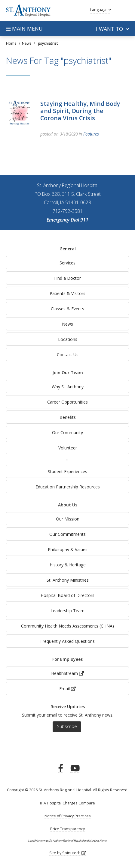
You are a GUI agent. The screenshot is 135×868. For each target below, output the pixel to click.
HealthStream (67, 673)
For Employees (67, 659)
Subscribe (67, 726)
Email (67, 689)
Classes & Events (67, 309)
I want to (112, 29)
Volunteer (68, 448)
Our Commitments (67, 534)
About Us (68, 505)
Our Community (67, 433)
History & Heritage (68, 565)
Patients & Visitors (67, 293)
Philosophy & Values (68, 549)
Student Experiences (67, 471)
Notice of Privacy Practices (68, 816)
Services (67, 263)
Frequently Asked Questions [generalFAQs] (67, 641)
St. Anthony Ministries (68, 580)
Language (101, 10)
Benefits (68, 417)
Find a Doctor (67, 278)
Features (91, 134)
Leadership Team (67, 611)
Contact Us (68, 355)
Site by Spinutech (67, 853)
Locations (68, 339)
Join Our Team (68, 373)
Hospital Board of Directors (67, 595)
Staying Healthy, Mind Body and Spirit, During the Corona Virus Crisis (80, 111)
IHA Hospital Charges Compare (67, 803)
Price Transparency (67, 829)
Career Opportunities (67, 402)
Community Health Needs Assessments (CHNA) (67, 626)
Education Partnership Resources (68, 487)
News (67, 324)
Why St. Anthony (68, 387)
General (68, 249)
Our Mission (68, 519)
